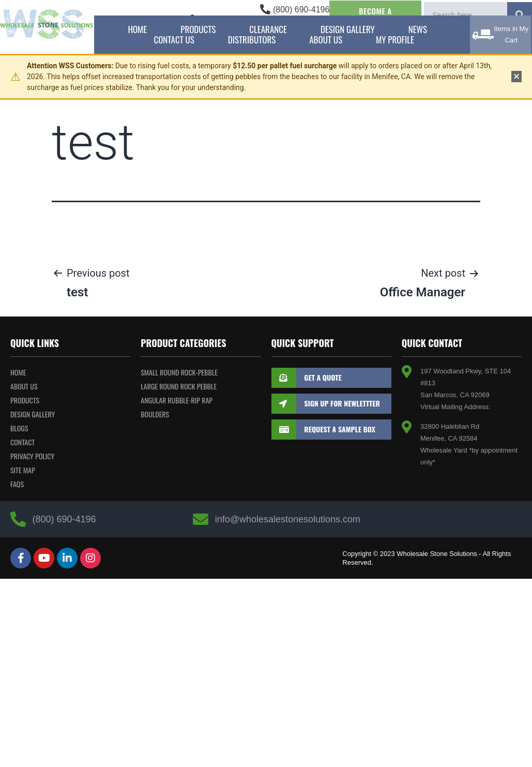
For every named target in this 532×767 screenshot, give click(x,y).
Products (198, 29)
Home (137, 29)
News (418, 29)
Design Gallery (348, 29)
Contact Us (174, 40)
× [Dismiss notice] (516, 77)
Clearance (268, 29)
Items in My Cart (511, 34)
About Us (326, 40)
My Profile (395, 40)
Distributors (252, 40)
